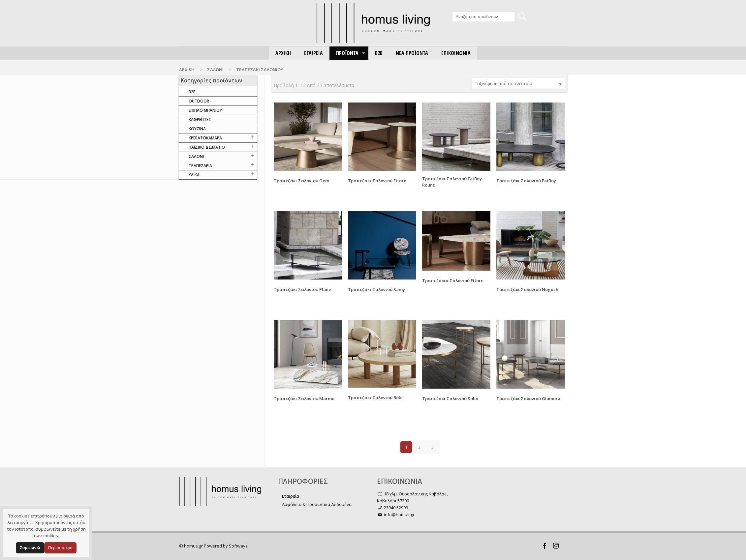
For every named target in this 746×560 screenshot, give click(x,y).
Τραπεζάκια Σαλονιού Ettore (453, 280)
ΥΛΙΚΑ (194, 175)
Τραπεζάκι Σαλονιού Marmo (304, 398)
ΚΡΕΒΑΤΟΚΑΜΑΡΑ (205, 138)
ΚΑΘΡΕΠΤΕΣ (200, 119)
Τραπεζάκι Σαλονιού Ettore (377, 181)
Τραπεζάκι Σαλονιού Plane (302, 289)
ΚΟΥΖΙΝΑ (197, 129)
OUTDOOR (199, 101)
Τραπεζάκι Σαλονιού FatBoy (526, 181)
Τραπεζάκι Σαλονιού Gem (301, 181)
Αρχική (187, 70)
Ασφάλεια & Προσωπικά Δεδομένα (317, 504)
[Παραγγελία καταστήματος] (518, 84)
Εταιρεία (291, 496)
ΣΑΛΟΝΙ (215, 70)
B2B (192, 92)
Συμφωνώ (30, 548)
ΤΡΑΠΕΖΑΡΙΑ (200, 166)
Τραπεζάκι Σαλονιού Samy (376, 289)
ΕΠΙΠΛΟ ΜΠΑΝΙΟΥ (205, 110)
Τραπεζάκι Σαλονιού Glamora (528, 398)
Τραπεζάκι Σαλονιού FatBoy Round (452, 182)
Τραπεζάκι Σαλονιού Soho (450, 398)
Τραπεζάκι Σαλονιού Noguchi (528, 289)
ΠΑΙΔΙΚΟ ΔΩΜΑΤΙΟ (207, 147)
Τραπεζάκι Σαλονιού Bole (375, 398)
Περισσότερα (60, 548)
